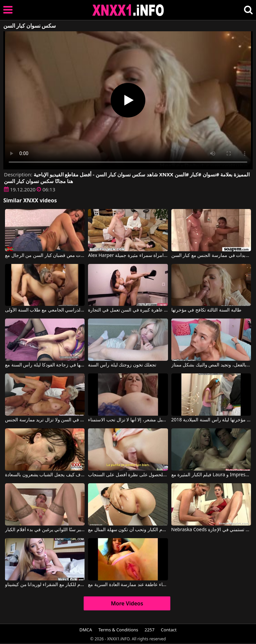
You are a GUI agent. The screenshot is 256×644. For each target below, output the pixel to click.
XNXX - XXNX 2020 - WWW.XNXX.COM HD (128, 10)
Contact (169, 630)
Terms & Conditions (118, 630)
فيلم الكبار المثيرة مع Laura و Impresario (211, 475)
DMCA (86, 630)
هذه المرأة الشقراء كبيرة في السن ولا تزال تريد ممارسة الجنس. (45, 420)
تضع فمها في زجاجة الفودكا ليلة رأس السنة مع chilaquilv (45, 365)
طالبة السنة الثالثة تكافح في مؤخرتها (206, 310)
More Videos (127, 603)
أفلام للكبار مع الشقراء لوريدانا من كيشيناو (45, 585)
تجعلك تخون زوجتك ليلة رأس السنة (122, 365)
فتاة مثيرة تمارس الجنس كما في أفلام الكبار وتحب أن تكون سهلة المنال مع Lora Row (128, 530)
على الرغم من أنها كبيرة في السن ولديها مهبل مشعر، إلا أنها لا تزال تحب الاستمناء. (128, 420)
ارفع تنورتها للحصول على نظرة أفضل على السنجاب (128, 475)
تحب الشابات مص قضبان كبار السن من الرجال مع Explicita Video (45, 256)
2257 (150, 630)
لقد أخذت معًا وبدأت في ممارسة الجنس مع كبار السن (211, 256)
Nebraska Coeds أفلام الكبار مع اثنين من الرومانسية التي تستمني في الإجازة (211, 530)
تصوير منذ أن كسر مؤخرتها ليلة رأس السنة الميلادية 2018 (211, 420)
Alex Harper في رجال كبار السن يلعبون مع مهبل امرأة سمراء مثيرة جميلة (128, 256)
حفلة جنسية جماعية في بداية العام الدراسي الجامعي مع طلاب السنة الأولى (45, 310)
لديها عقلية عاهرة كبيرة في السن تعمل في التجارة (128, 310)
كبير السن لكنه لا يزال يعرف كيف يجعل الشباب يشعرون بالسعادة (45, 475)
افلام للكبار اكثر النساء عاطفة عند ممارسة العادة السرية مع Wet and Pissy (128, 585)
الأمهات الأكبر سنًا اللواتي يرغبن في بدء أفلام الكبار (45, 530)
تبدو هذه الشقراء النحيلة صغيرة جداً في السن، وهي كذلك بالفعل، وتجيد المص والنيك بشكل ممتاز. (211, 365)
